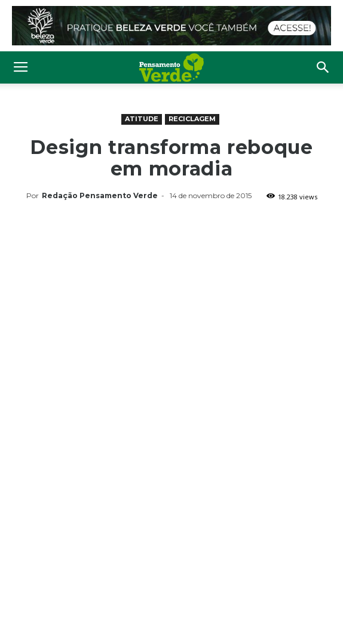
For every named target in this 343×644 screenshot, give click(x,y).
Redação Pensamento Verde (100, 195)
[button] (323, 67)
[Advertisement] (171, 294)
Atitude (142, 119)
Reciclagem (192, 119)
